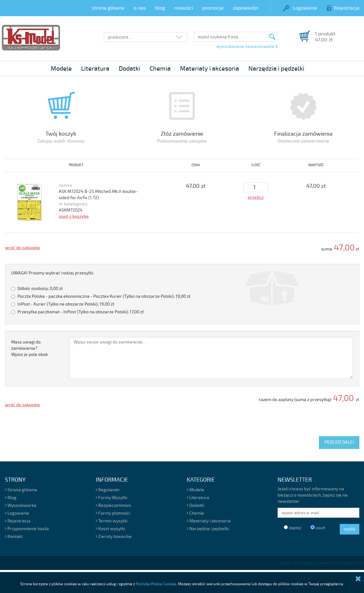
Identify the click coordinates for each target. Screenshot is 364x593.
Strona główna (21, 490)
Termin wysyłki (112, 521)
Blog (11, 498)
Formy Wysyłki (111, 498)
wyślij (350, 529)
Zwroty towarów (114, 537)
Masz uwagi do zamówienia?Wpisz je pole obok (30, 348)
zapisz (293, 528)
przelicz (256, 197)
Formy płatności (113, 513)
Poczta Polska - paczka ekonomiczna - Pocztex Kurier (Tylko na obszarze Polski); (101, 296)
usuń (318, 528)
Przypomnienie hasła (27, 529)
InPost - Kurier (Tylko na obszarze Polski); (63, 304)
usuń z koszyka (74, 216)
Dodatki (129, 69)
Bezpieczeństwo (113, 505)
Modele (61, 69)
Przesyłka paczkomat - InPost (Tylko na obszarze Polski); (78, 312)
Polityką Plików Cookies (156, 584)
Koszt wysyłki (110, 529)
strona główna (108, 8)
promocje (213, 8)
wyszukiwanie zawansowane (247, 47)
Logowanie (300, 8)
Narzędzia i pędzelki (276, 69)
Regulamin (108, 490)
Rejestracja (343, 8)
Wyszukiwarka (21, 505)
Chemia (160, 69)
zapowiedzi (246, 8)
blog (160, 8)
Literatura (95, 69)
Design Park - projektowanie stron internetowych (322, 563)
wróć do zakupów (23, 248)
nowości (184, 8)
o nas (140, 8)
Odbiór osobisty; (37, 289)
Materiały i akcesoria (210, 69)
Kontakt (14, 537)
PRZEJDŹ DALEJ (339, 442)
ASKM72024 (71, 210)
